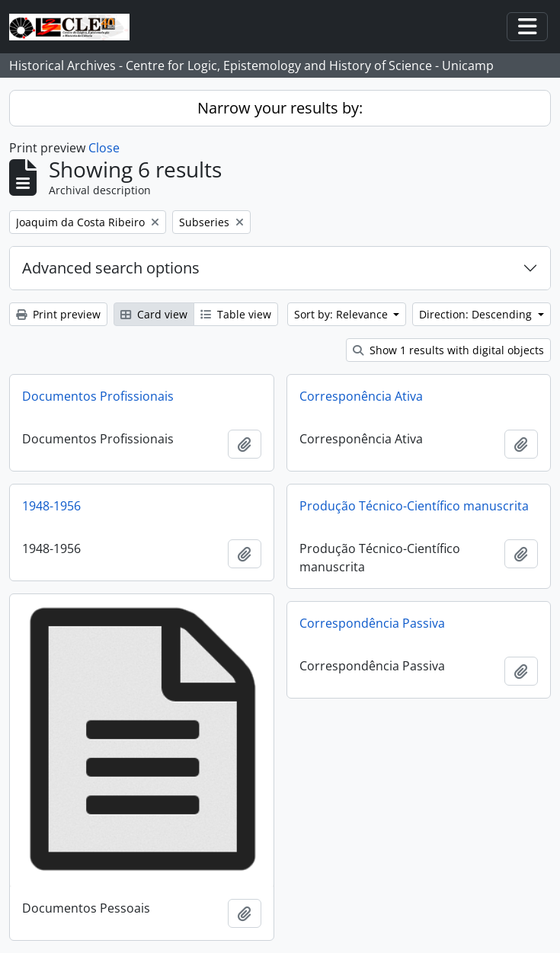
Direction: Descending (477, 314)
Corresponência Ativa (361, 396)
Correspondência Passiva (372, 623)
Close (104, 148)
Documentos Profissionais (98, 396)
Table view (236, 314)
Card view (154, 314)
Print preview (58, 314)
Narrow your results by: (280, 108)
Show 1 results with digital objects (448, 350)
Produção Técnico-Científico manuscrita (414, 506)
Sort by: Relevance (342, 314)
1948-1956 (51, 506)
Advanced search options (111, 268)
